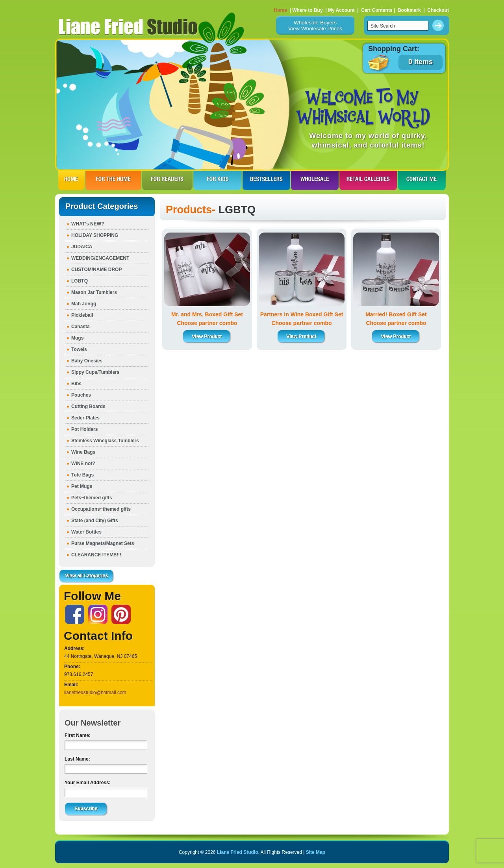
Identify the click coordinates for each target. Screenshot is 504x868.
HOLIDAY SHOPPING (95, 235)
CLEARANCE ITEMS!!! (96, 555)
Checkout (438, 10)
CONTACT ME (422, 180)
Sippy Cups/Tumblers (95, 372)
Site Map (316, 852)
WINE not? (83, 464)
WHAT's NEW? (88, 224)
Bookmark (409, 10)
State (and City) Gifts (95, 521)
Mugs (77, 338)
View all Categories (87, 576)
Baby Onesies (87, 361)
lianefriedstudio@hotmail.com (95, 693)
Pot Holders (84, 429)
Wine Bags (83, 452)
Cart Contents (377, 10)
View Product (207, 337)
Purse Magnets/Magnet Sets (103, 543)
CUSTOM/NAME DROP (96, 270)
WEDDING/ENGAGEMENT (100, 258)
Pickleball (82, 315)
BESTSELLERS (266, 180)
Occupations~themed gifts (101, 509)
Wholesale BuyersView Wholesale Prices (315, 26)
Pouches (81, 395)
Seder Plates (85, 418)
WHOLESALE (315, 180)
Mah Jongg (84, 304)
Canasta (81, 327)
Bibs (76, 384)
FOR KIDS (218, 180)
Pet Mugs (82, 486)
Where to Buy (307, 10)
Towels (79, 349)
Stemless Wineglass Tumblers (105, 441)
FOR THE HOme (113, 180)
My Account (341, 10)
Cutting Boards (88, 406)
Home (281, 10)
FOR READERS (167, 180)
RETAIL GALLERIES (368, 180)
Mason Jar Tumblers (94, 292)
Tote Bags (82, 475)
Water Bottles (86, 532)
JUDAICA (82, 247)
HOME (71, 180)
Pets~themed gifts (92, 498)
